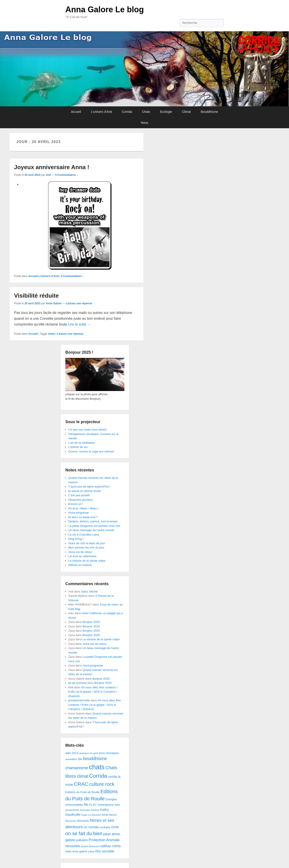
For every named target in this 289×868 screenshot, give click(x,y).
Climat (186, 112)
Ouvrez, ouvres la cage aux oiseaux (91, 451)
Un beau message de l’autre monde (91, 530)
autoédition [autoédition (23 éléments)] (71, 759)
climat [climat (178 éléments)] (83, 776)
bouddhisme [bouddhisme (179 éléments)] (95, 759)
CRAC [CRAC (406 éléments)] (81, 784)
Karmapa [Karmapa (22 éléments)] (85, 810)
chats (51, 334)
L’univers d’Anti (101, 112)
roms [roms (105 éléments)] (117, 846)
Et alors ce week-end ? (83, 517)
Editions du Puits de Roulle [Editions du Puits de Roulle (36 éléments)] (83, 792)
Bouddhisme (209, 112)
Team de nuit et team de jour (87, 543)
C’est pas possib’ (79, 495)
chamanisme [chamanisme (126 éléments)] (77, 768)
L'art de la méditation (82, 443)
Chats (146, 112)
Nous (145, 123)
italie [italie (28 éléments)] (117, 805)
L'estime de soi (78, 447)
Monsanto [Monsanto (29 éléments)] (83, 821)
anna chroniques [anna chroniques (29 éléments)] (109, 753)
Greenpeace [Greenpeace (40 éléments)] (106, 805)
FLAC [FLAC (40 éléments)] (93, 805)
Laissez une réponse (79, 303)
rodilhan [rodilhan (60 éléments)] (105, 846)
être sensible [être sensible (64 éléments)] (105, 851)
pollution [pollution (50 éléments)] (82, 840)
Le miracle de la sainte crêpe (87, 561)
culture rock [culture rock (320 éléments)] (102, 784)
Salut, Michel (89, 592)
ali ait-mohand (77, 683)
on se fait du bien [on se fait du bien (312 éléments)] (84, 833)
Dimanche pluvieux (81, 500)
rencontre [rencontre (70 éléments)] (73, 846)
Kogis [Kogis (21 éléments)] (84, 815)
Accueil (76, 112)
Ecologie (166, 112)
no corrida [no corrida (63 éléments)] (91, 827)
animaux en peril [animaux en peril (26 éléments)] (89, 753)
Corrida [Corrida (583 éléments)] (98, 776)
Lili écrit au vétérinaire (82, 556)
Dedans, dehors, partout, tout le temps (93, 521)
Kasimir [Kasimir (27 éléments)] (95, 810)
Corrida (127, 112)
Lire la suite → (79, 324)
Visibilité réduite (36, 296)
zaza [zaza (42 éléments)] (91, 851)
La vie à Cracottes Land (84, 535)
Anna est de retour (80, 552)
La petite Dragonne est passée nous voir (94, 526)
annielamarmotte (79, 700)
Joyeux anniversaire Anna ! (52, 167)
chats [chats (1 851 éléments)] (97, 767)
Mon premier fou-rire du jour (86, 547)
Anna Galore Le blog (105, 9)
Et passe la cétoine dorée (85, 491)
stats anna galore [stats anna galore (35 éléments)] (76, 851)
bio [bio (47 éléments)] (80, 759)
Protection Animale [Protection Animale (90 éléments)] (104, 840)
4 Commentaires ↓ (67, 175)
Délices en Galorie (80, 565)
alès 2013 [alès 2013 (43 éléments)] (72, 753)
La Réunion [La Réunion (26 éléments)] (95, 815)
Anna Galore (54, 303)
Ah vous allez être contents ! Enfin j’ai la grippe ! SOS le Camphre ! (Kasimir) (93, 692)
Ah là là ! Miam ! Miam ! (83, 508)
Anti (48, 175)
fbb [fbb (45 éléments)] (86, 805)
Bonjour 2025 (91, 622)
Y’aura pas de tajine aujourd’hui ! (89, 487)
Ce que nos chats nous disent (87, 430)
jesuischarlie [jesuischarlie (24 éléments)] (72, 810)
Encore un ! (76, 504)
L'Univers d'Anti (49, 276)
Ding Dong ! (76, 539)
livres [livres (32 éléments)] (105, 815)
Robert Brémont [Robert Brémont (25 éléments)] (90, 846)
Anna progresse (78, 513)
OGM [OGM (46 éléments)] (115, 827)
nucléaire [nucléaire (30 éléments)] (105, 827)
